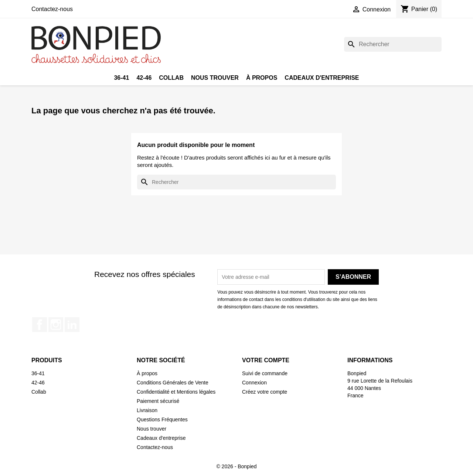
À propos (262, 78)
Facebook (40, 325)
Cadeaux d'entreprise (322, 78)
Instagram (56, 325)
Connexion (254, 383)
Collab (171, 78)
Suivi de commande (265, 373)
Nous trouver (215, 78)
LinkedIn (72, 325)
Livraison (147, 410)
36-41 (121, 78)
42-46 (144, 78)
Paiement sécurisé (158, 401)
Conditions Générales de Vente (173, 383)
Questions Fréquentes (162, 420)
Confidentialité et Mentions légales (176, 392)
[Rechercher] (393, 44)
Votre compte (266, 360)
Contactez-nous (52, 9)
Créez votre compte (265, 392)
